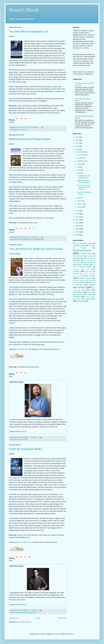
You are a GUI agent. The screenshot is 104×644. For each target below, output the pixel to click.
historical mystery (85, 278)
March (80, 201)
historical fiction (88, 276)
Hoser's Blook (24, 10)
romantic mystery (90, 297)
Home (38, 618)
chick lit (93, 262)
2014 (77, 211)
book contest (88, 260)
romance (77, 297)
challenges (84, 263)
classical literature (38, 239)
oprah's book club (84, 294)
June (79, 170)
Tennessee (24, 130)
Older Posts (62, 618)
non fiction (86, 290)
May (79, 173)
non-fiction (77, 292)
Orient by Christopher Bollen (26, 449)
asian (82, 256)
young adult (81, 301)
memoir (92, 285)
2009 (77, 226)
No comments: (34, 127)
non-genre (92, 292)
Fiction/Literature (82, 250)
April (79, 198)
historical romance (79, 280)
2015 (77, 149)
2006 (77, 235)
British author (28, 239)
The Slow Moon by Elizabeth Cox (28, 32)
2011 (77, 220)
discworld (76, 274)
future (16, 440)
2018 (77, 140)
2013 (77, 214)
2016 (77, 146)
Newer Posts (14, 618)
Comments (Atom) (25, 622)
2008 (77, 229)
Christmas (92, 246)
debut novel (89, 271)
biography (76, 260)
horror (75, 282)
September (81, 161)
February (81, 204)
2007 (77, 232)
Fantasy (84, 248)
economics (85, 274)
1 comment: (33, 437)
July (79, 167)
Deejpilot (56, 634)
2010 (77, 223)
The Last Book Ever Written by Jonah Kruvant (36, 249)
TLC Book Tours (23, 349)
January (80, 207)
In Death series (86, 254)
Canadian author (79, 246)
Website (24, 431)
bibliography (90, 258)
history (90, 280)
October (80, 158)
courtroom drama (79, 269)
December (81, 152)
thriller (93, 299)
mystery (17, 613)
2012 (77, 217)
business (75, 263)
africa (75, 256)
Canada (89, 243)
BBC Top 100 (19, 239)
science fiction (23, 440)
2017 (77, 143)
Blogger (71, 634)
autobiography (78, 258)
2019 (77, 137)
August (80, 164)
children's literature (83, 265)
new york (23, 613)
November (81, 155)
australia (90, 256)
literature (17, 130)
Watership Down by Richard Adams (30, 139)
